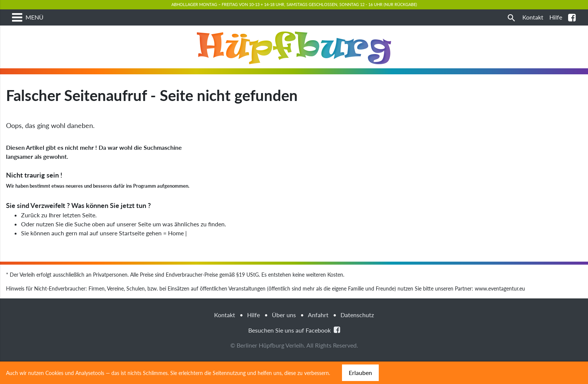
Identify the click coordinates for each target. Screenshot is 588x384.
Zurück (30, 237)
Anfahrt (318, 337)
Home (176, 255)
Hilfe (253, 337)
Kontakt (225, 337)
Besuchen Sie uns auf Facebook (294, 352)
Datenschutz (357, 337)
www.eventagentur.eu (500, 311)
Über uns (284, 337)
